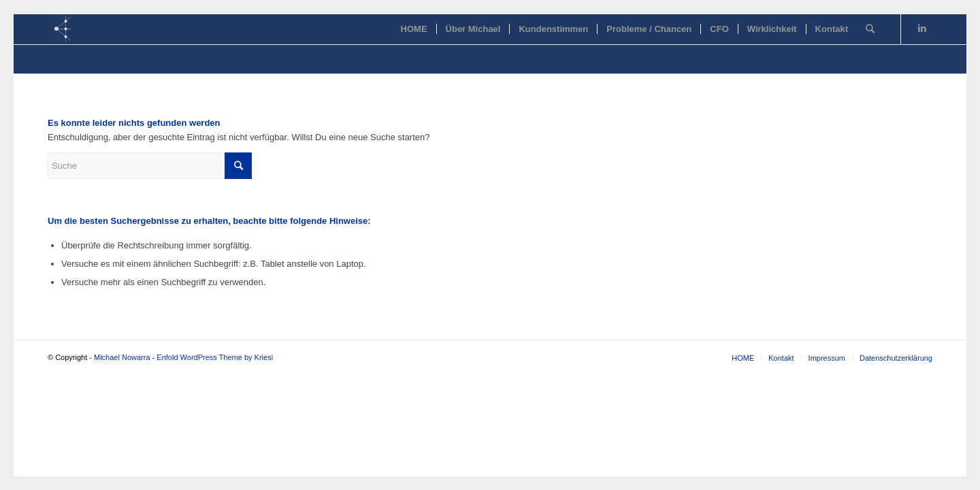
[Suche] (870, 29)
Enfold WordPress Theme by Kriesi (215, 357)
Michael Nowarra (122, 357)
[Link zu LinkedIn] (922, 29)
